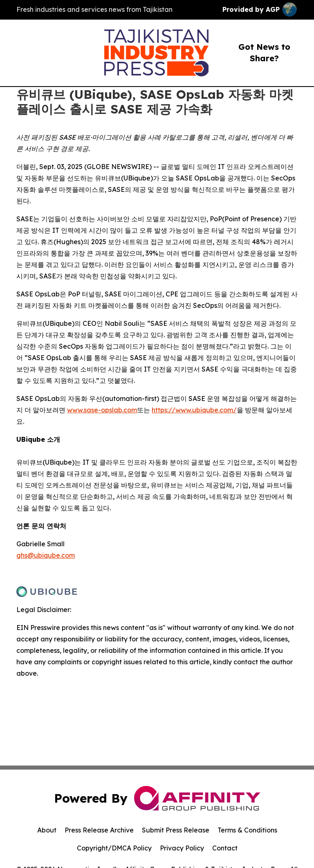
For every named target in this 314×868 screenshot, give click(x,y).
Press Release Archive (99, 830)
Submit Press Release (176, 830)
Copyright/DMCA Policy (114, 848)
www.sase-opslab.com (102, 410)
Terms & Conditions (247, 830)
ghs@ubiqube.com (46, 555)
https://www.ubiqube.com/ (194, 410)
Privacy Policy (182, 848)
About (47, 830)
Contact (225, 848)
